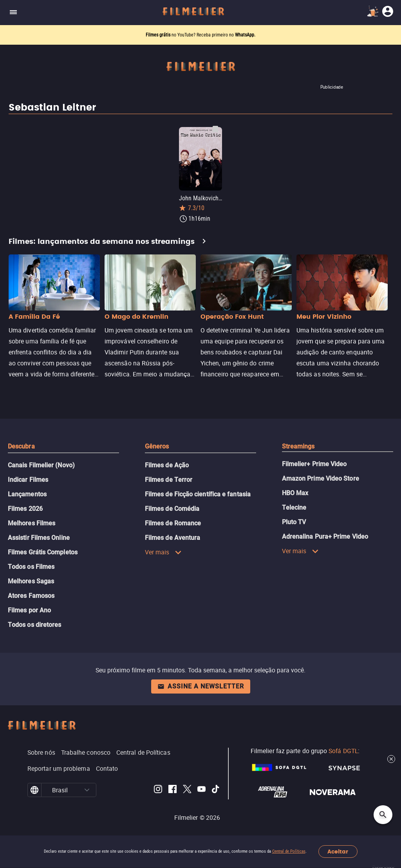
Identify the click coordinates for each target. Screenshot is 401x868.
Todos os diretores (34, 625)
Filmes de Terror (169, 480)
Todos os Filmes (31, 567)
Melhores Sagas (31, 581)
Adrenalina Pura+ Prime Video (325, 537)
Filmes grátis (159, 35)
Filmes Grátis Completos (43, 552)
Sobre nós (41, 752)
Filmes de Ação (167, 465)
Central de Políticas (289, 851)
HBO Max (295, 493)
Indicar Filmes (28, 480)
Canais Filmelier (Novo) (41, 465)
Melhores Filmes (32, 523)
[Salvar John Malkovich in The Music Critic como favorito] (215, 129)
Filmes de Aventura (173, 538)
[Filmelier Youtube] (201, 790)
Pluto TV (294, 522)
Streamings (298, 446)
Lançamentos (27, 494)
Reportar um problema (59, 768)
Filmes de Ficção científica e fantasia (198, 494)
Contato (107, 768)
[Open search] (383, 815)
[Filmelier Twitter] (187, 790)
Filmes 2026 (25, 509)
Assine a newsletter (201, 686)
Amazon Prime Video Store (321, 478)
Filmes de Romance (173, 523)
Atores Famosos (31, 596)
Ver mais (163, 552)
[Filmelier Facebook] (173, 790)
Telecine (294, 508)
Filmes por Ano (29, 610)
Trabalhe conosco (86, 752)
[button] (87, 790)
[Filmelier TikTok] (216, 790)
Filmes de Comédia (172, 509)
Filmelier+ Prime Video (314, 464)
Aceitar (338, 852)
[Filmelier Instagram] (158, 790)
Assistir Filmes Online (39, 538)
